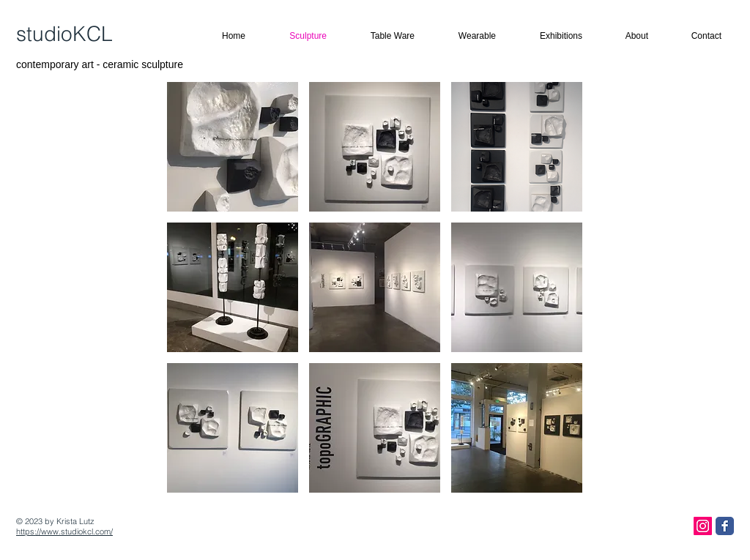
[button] (233, 147)
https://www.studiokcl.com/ (64, 531)
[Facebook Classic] (725, 526)
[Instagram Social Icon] (703, 526)
